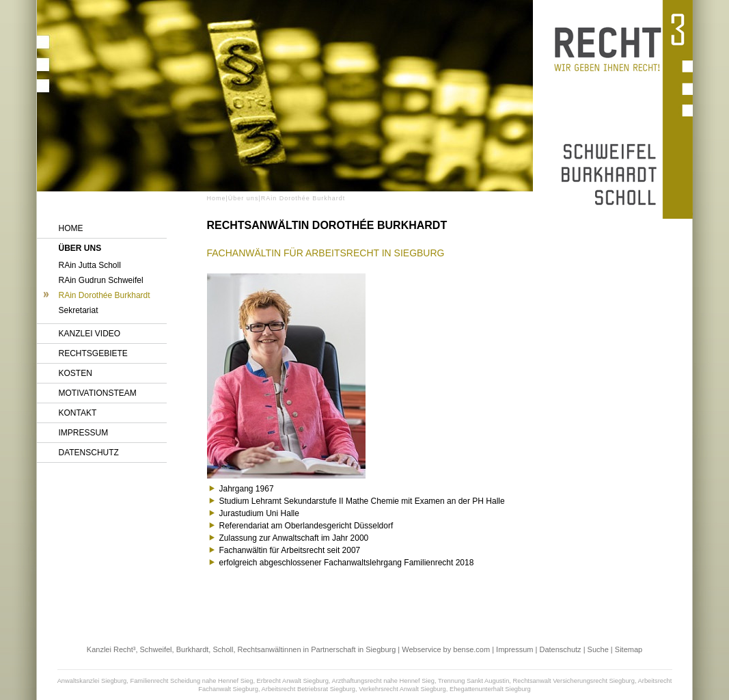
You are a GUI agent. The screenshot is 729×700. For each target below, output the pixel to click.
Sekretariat (79, 310)
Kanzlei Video (90, 334)
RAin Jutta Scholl (90, 265)
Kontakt (78, 413)
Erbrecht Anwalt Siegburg (293, 681)
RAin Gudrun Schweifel (101, 280)
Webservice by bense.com (446, 649)
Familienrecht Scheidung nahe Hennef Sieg (191, 681)
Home (71, 228)
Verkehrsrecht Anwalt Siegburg (402, 689)
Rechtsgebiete (93, 353)
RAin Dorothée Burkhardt (105, 295)
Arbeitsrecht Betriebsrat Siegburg (308, 689)
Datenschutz (89, 453)
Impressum (84, 433)
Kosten (75, 373)
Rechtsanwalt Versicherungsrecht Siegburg (574, 681)
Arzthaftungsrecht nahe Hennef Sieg (383, 681)
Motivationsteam (98, 393)
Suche (598, 649)
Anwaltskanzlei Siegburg (92, 681)
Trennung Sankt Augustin (473, 681)
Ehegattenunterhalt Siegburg (490, 689)
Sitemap (629, 649)
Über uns (80, 248)
